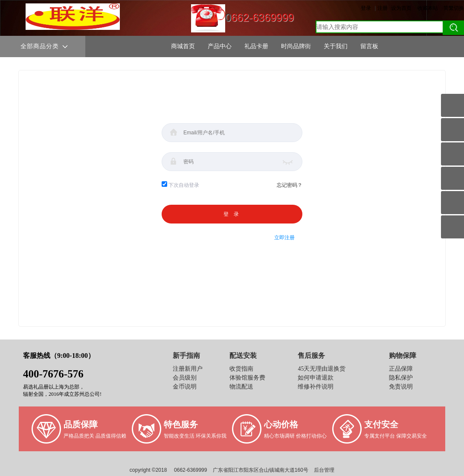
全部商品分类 (44, 46)
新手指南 (186, 356)
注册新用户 (188, 369)
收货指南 (241, 369)
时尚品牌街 (296, 46)
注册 (383, 8)
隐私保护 (401, 378)
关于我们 (336, 46)
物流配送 (241, 387)
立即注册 (284, 238)
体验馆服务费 (247, 378)
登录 (366, 8)
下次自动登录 (184, 185)
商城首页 (183, 46)
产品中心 (220, 46)
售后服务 (311, 356)
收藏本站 (428, 8)
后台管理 (324, 470)
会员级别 (185, 378)
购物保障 (403, 356)
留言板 (369, 46)
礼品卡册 (256, 46)
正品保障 (401, 369)
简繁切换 (454, 8)
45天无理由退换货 (322, 369)
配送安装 (243, 356)
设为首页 (401, 8)
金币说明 (185, 387)
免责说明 (401, 387)
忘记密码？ (290, 185)
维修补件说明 (316, 387)
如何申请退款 (316, 378)
